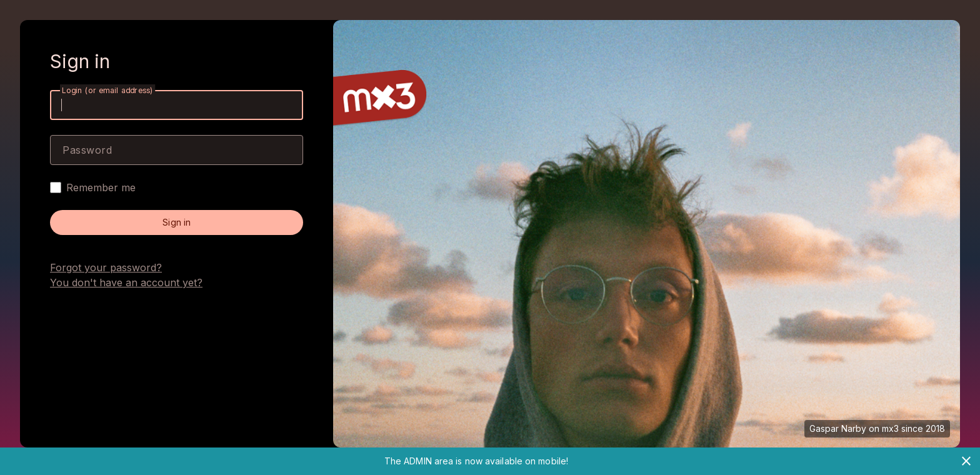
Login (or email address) (107, 90)
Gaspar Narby (838, 428)
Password (87, 150)
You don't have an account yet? (126, 282)
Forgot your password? (106, 267)
